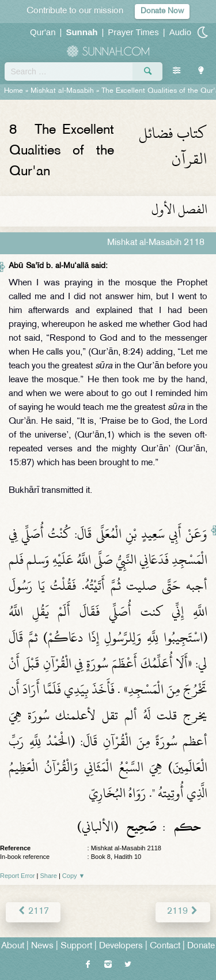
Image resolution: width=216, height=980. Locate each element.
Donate (201, 946)
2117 (33, 912)
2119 (183, 912)
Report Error (18, 876)
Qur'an (43, 32)
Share (49, 876)
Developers (121, 946)
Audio (180, 32)
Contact (165, 946)
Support (76, 946)
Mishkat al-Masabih (62, 91)
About (13, 946)
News (42, 946)
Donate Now (162, 11)
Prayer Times (133, 32)
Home (14, 91)
